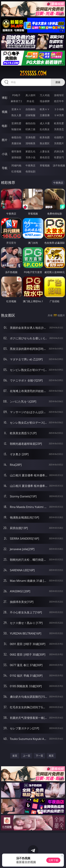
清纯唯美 (30, 143)
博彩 (5, 98)
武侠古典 (59, 151)
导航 (5, 168)
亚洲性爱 (16, 123)
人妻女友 (45, 151)
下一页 (39, 756)
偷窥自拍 (16, 137)
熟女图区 (45, 143)
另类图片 (59, 143)
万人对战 (45, 95)
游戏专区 (59, 95)
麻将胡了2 (16, 101)
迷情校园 (16, 157)
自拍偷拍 (30, 109)
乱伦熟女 (45, 129)
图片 (5, 140)
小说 (5, 154)
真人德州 (30, 95)
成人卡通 (45, 123)
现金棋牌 (45, 101)
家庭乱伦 (30, 151)
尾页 (51, 756)
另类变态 (59, 129)
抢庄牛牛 (59, 101)
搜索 (58, 82)
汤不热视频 (59, 165)
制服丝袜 (16, 129)
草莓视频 (45, 165)
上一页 (27, 756)
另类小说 (30, 157)
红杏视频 (16, 171)
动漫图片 (59, 137)
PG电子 (16, 95)
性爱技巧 (59, 157)
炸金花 (30, 101)
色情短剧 (30, 171)
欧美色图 (45, 137)
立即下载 (53, 860)
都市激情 (16, 151)
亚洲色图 (30, 137)
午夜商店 (30, 165)
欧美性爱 (59, 123)
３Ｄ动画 (59, 109)
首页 (15, 756)
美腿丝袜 (16, 143)
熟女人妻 (16, 115)
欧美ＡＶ (45, 109)
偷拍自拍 (30, 123)
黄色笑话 (45, 157)
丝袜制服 (30, 115)
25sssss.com (33, 73)
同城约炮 (16, 165)
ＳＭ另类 (59, 115)
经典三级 (30, 129)
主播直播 (45, 115)
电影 (5, 126)
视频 (5, 112)
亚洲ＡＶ (16, 109)
